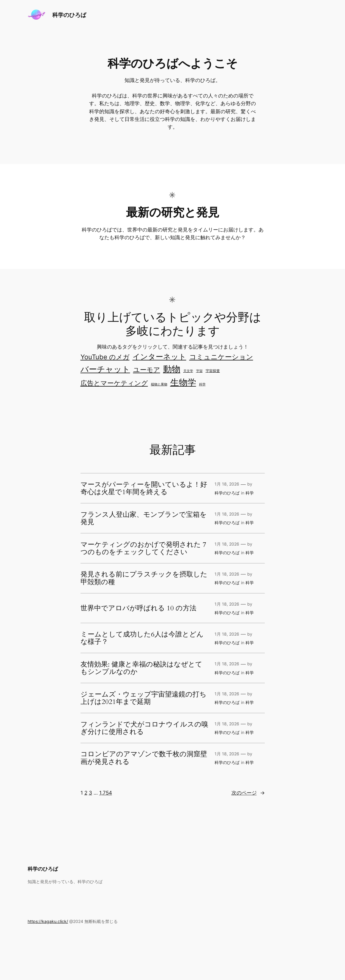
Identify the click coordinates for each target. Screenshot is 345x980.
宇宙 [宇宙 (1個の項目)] (199, 371)
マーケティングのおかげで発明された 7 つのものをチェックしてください (143, 548)
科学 (250, 493)
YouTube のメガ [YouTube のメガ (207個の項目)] (105, 357)
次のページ (248, 793)
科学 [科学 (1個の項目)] (202, 384)
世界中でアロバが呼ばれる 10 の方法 (138, 608)
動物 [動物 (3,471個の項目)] (172, 369)
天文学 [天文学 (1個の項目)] (188, 371)
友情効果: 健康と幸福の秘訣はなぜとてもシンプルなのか (141, 668)
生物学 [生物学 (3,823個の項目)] (183, 382)
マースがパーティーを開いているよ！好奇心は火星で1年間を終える (144, 488)
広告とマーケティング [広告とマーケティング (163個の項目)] (114, 383)
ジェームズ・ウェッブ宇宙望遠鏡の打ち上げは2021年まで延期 (144, 698)
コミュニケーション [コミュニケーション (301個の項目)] (221, 357)
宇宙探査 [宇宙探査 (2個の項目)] (213, 371)
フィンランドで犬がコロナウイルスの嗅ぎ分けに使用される (144, 728)
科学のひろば (69, 15)
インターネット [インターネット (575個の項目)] (159, 357)
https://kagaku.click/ (48, 921)
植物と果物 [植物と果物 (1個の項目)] (159, 384)
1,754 (106, 793)
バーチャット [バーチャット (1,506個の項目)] (105, 369)
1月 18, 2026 (227, 484)
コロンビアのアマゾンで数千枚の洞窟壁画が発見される (144, 758)
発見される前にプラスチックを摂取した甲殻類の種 (144, 578)
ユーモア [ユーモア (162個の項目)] (147, 370)
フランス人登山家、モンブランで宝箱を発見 (144, 518)
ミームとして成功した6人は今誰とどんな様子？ (142, 638)
